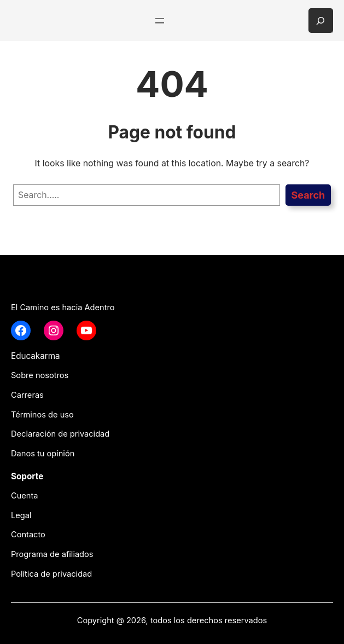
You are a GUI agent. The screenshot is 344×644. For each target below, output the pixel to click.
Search (308, 195)
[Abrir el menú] (160, 21)
